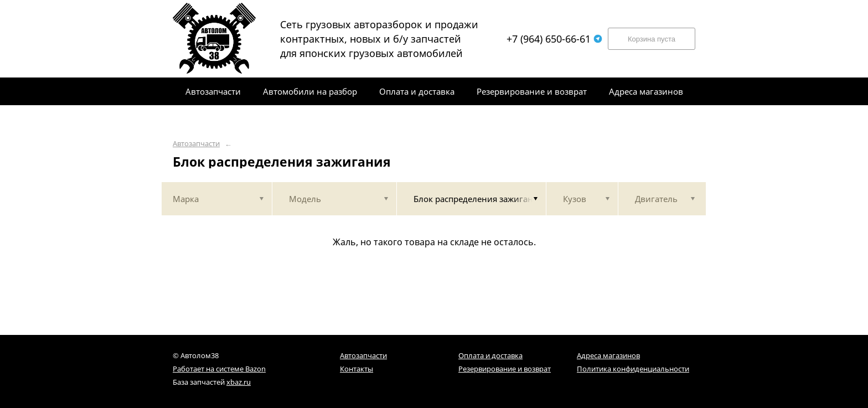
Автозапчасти (196, 144)
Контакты (356, 369)
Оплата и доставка (490, 355)
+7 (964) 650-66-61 (554, 39)
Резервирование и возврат (505, 369)
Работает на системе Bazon (219, 369)
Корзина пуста (652, 39)
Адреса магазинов (608, 355)
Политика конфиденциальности (633, 369)
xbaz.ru (239, 382)
